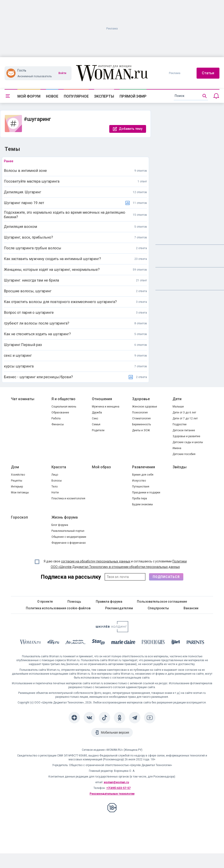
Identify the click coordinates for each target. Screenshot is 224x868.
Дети (177, 399)
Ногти (55, 493)
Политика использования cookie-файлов (58, 608)
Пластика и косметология (68, 498)
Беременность (141, 424)
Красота (59, 467)
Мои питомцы (20, 493)
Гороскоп (19, 517)
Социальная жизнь (64, 407)
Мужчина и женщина (106, 407)
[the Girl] (176, 643)
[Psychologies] (153, 643)
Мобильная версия (115, 732)
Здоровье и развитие (186, 436)
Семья (96, 424)
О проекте (45, 602)
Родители (98, 430)
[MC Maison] (76, 643)
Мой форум (29, 96)
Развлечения (144, 467)
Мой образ (101, 467)
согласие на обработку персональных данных (96, 561)
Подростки (180, 424)
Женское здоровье (145, 407)
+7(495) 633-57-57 (118, 788)
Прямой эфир (133, 96)
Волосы (57, 481)
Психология (140, 413)
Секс (95, 418)
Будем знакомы (143, 504)
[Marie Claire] (123, 643)
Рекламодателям (119, 608)
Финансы (58, 424)
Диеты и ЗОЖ (141, 430)
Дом (15, 467)
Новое (52, 96)
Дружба (97, 413)
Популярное (76, 96)
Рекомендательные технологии (112, 794)
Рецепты (17, 481)
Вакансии (191, 608)
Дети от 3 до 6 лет (184, 413)
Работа (56, 418)
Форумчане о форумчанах (69, 543)
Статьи (208, 73)
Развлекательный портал (68, 531)
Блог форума (60, 525)
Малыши (178, 407)
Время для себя (143, 475)
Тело (55, 487)
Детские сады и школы (188, 442)
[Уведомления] (216, 96)
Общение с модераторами (69, 537)
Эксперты (104, 96)
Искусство (139, 481)
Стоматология (141, 418)
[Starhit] (98, 643)
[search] (191, 96)
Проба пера (140, 498)
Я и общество (63, 399)
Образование (60, 413)
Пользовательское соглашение (162, 602)
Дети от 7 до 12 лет (185, 418)
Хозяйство (18, 475)
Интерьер (17, 487)
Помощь (74, 602)
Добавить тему (131, 129)
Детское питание (184, 430)
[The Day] (53, 643)
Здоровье (141, 399)
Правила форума (109, 602)
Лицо (55, 475)
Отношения (102, 399)
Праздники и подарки (146, 493)
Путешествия (141, 487)
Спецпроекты (158, 608)
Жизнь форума (65, 517)
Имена (177, 448)
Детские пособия (184, 454)
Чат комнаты (23, 399)
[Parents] (195, 643)
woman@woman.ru (116, 782)
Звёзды (180, 467)
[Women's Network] (112, 631)
